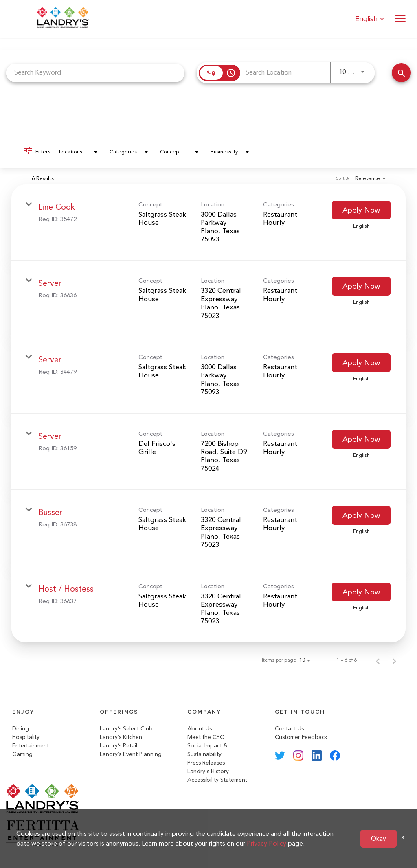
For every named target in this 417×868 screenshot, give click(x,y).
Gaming (22, 754)
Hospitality (26, 737)
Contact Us (289, 729)
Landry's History (208, 771)
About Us (200, 729)
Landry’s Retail (119, 746)
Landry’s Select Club (126, 729)
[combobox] (95, 73)
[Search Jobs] (401, 73)
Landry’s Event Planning (131, 754)
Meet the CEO (206, 737)
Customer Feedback (301, 737)
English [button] (370, 19)
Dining (21, 729)
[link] (208, 223)
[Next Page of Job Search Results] (394, 660)
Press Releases (206, 763)
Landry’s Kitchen (121, 737)
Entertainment (31, 746)
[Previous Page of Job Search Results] (378, 660)
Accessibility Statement (217, 780)
